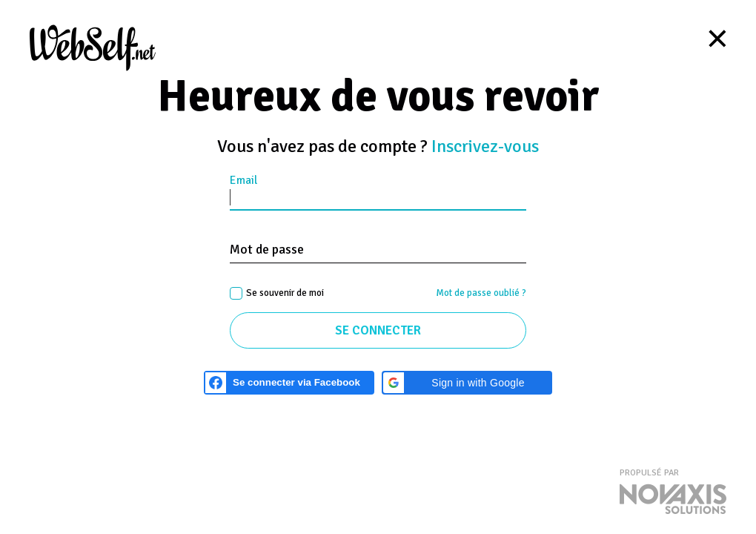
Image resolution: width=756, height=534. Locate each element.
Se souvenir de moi (285, 293)
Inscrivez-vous (485, 146)
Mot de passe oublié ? (481, 293)
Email (243, 181)
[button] (467, 383)
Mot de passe (267, 249)
